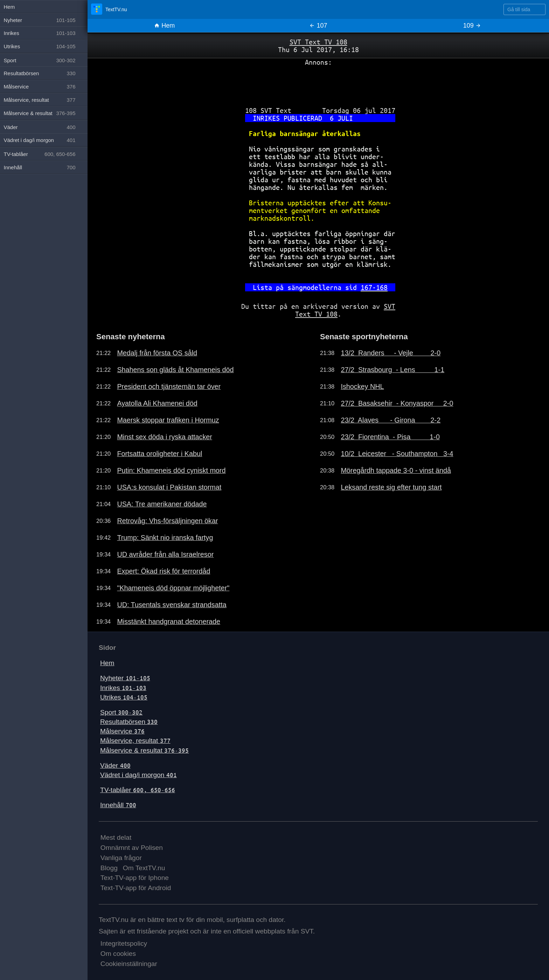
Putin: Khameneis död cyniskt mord (171, 470)
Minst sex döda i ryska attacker (165, 437)
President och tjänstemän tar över (169, 386)
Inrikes (123, 688)
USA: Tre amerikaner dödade (162, 504)
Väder (115, 765)
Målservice (122, 731)
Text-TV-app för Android (136, 888)
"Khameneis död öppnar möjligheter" (173, 588)
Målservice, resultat (135, 741)
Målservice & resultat (144, 750)
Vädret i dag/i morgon (138, 775)
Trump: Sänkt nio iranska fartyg (165, 538)
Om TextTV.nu (144, 868)
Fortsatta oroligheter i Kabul (159, 454)
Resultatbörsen (129, 722)
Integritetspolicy (124, 943)
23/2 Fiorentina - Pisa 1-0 (390, 437)
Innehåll (118, 805)
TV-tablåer (138, 790)
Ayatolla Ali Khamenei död (157, 403)
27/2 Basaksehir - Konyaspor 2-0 (397, 403)
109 (472, 26)
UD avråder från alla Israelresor (165, 554)
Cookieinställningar (129, 964)
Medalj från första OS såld (157, 353)
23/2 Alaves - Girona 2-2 (391, 420)
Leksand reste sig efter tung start (391, 487)
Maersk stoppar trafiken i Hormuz (168, 420)
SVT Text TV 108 (318, 42)
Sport (121, 712)
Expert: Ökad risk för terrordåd (164, 571)
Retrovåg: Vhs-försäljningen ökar (167, 521)
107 (318, 26)
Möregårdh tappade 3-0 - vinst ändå (396, 470)
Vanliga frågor (121, 858)
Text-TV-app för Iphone (135, 878)
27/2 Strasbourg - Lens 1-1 (392, 370)
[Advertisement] (318, 84)
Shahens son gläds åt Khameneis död (175, 370)
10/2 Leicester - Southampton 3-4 (397, 454)
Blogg (109, 868)
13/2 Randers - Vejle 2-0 (391, 353)
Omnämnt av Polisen (132, 848)
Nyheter (125, 678)
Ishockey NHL (362, 386)
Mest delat (116, 837)
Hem (164, 26)
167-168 (374, 287)
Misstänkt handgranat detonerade (169, 622)
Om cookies (118, 954)
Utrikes (124, 697)
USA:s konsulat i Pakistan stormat (169, 487)
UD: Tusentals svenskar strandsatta (172, 605)
